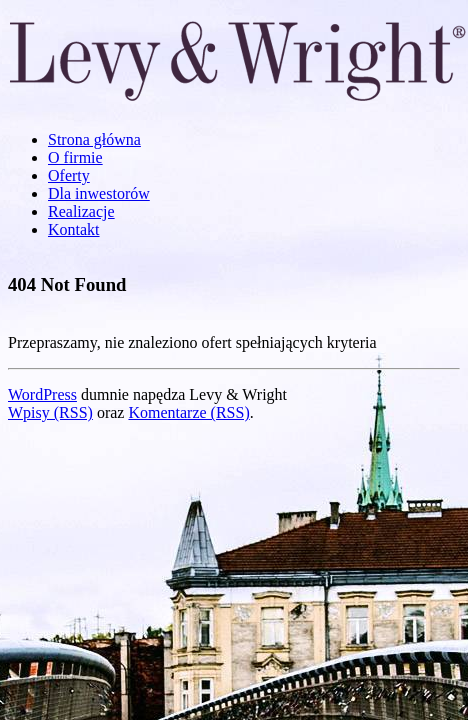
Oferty (69, 175)
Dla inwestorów (99, 193)
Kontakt (74, 229)
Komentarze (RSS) (188, 412)
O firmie (75, 157)
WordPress (42, 394)
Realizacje (81, 211)
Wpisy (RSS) (50, 412)
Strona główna (94, 139)
